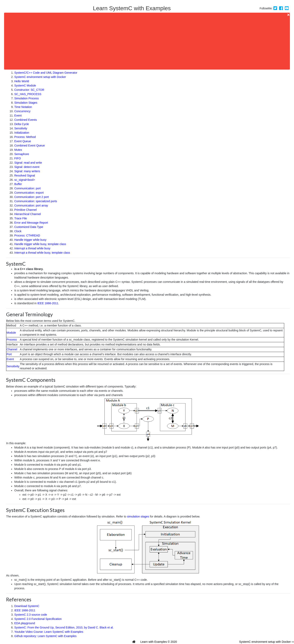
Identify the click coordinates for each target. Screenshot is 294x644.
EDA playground (25, 623)
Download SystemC (27, 606)
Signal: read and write (28, 163)
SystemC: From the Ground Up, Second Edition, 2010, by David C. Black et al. (64, 627)
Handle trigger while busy (30, 240)
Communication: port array (31, 205)
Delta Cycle (22, 124)
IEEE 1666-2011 (48, 303)
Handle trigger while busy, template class (40, 244)
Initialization (22, 133)
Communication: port (27, 188)
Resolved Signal (25, 175)
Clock (18, 231)
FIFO (18, 158)
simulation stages (138, 516)
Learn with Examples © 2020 (159, 642)
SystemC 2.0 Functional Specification (38, 619)
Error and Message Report (31, 223)
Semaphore (22, 154)
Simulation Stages (26, 103)
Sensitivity (21, 128)
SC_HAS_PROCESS (28, 94)
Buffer (18, 184)
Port (9, 354)
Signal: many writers (27, 171)
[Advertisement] (39, 41)
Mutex (18, 150)
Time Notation (23, 107)
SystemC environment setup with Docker (40, 77)
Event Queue (23, 141)
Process (12, 340)
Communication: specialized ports (36, 201)
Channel (12, 349)
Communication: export (29, 193)
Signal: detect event (27, 167)
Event (18, 115)
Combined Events (26, 120)
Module (11, 333)
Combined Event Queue (30, 145)
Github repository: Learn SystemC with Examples (45, 636)
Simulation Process (27, 98)
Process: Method (25, 137)
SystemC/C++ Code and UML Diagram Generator (46, 73)
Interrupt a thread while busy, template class (42, 253)
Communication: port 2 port (32, 197)
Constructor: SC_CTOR (29, 90)
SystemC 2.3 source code (31, 615)
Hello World (22, 81)
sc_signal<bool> (25, 180)
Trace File (21, 218)
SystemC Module (25, 85)
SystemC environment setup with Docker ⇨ (267, 642)
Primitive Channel (26, 210)
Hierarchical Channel (28, 214)
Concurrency (22, 111)
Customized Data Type (29, 227)
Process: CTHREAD (27, 235)
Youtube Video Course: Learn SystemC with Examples (49, 632)
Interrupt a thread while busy (32, 248)
